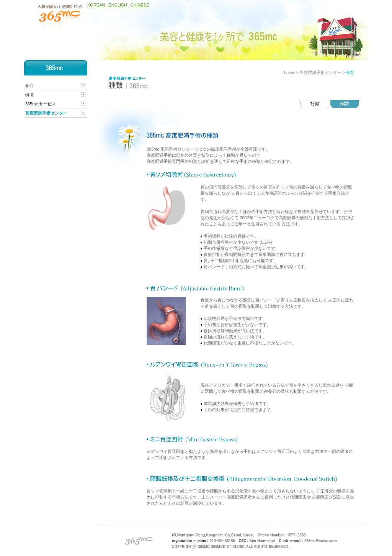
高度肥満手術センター (46, 113)
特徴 (29, 95)
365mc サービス (41, 104)
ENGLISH (118, 5)
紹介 (29, 85)
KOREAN (96, 5)
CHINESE (140, 5)
